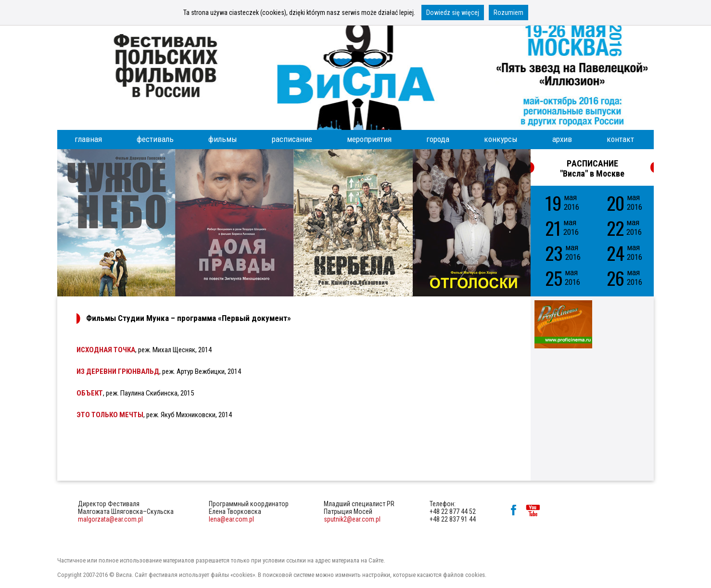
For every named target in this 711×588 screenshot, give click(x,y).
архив (562, 139)
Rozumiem (508, 13)
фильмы (223, 139)
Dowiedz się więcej (453, 13)
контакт (620, 139)
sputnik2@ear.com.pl (352, 519)
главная (88, 139)
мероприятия (369, 139)
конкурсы (501, 139)
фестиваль (155, 139)
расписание (292, 139)
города (438, 139)
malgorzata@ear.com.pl (110, 519)
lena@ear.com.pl (231, 519)
